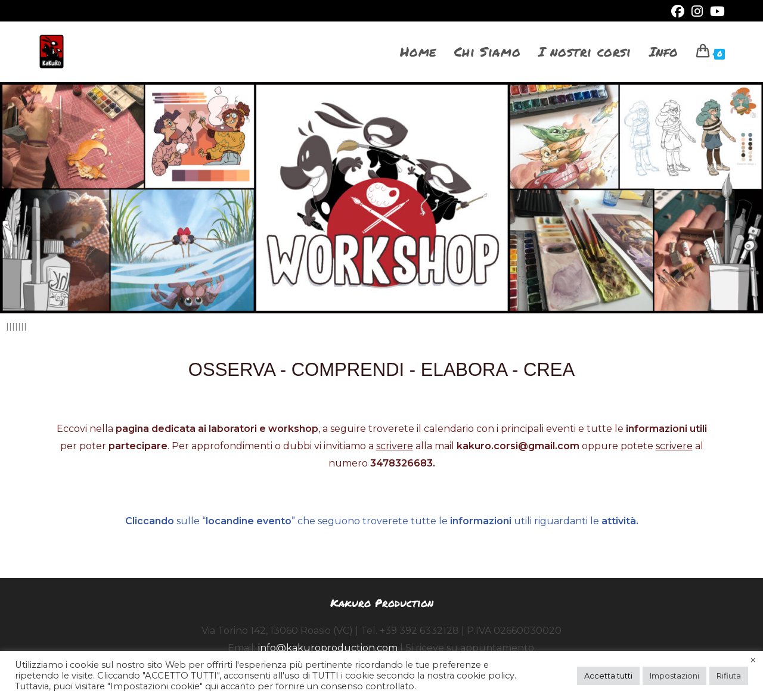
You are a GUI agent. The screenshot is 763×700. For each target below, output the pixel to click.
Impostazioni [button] (674, 676)
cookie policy (486, 676)
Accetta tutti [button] (608, 676)
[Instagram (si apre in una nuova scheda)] (697, 11)
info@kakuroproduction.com (328, 648)
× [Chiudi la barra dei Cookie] (753, 661)
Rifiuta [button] (729, 676)
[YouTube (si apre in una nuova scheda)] (716, 11)
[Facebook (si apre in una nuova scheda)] (678, 11)
